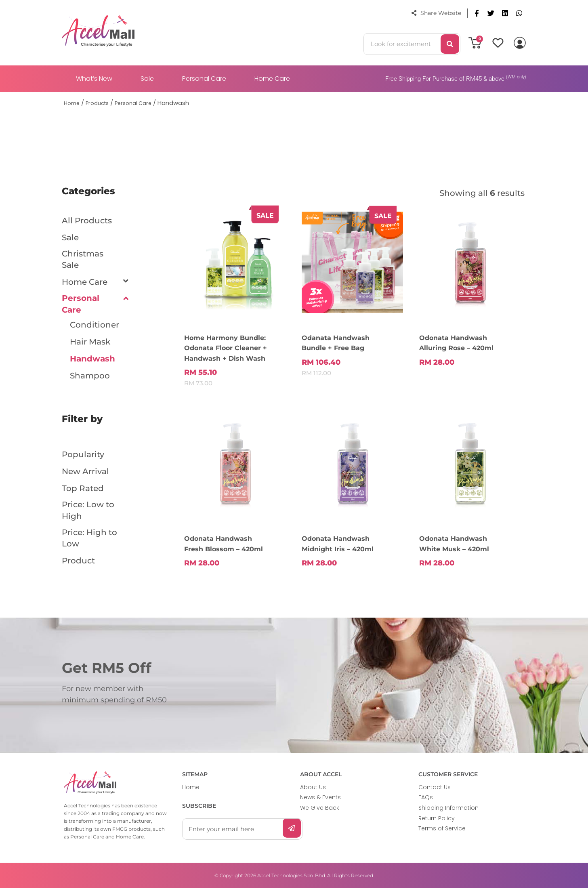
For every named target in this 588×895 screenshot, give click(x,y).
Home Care (272, 79)
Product (78, 569)
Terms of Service (442, 835)
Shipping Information (448, 815)
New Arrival (85, 476)
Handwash (92, 363)
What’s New (94, 79)
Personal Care (204, 79)
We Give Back (320, 815)
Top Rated (83, 493)
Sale (147, 79)
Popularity (83, 459)
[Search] (450, 44)
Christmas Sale (83, 261)
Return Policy (437, 825)
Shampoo (90, 380)
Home (191, 794)
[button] (477, 13)
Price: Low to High (88, 516)
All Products (87, 221)
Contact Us (435, 794)
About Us (313, 794)
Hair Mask (90, 346)
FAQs (426, 804)
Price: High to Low (89, 546)
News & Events (320, 804)
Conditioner (94, 329)
